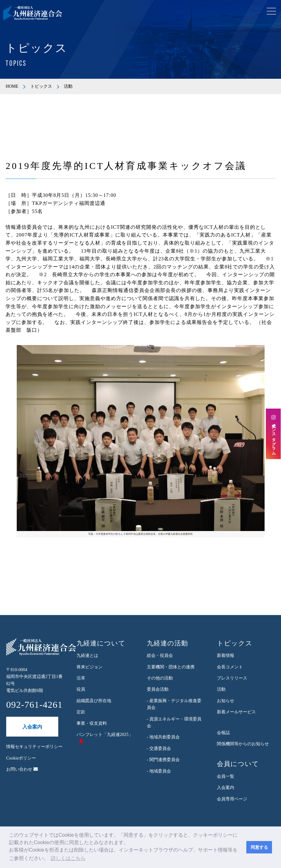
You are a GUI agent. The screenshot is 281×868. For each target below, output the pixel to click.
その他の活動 (160, 678)
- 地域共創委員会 (163, 737)
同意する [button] (259, 847)
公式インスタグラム (273, 434)
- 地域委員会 (159, 771)
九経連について (101, 643)
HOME (12, 86)
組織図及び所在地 (94, 701)
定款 (81, 712)
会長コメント (230, 667)
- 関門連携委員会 (163, 760)
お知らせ (226, 701)
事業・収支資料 (92, 723)
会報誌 (223, 733)
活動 (221, 689)
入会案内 (32, 727)
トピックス (41, 86)
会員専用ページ (232, 799)
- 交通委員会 (159, 748)
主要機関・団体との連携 (171, 667)
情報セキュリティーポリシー (34, 747)
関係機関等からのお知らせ (243, 744)
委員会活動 (158, 689)
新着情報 (226, 655)
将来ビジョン (90, 667)
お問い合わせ (22, 769)
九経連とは (87, 655)
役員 (81, 689)
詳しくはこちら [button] (68, 858)
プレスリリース (232, 678)
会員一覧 (226, 776)
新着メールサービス (236, 712)
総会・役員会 (160, 655)
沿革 (81, 678)
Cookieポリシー (21, 758)
